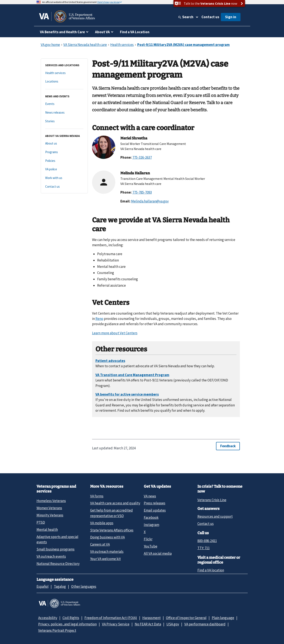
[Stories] (64, 121)
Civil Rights (71, 618)
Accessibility (48, 618)
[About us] (64, 144)
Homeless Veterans (51, 501)
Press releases (155, 503)
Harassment (152, 618)
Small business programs (56, 549)
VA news (150, 496)
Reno (99, 319)
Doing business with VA (107, 537)
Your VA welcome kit (105, 559)
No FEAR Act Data (148, 624)
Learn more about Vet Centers (115, 333)
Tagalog (60, 586)
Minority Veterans (50, 515)
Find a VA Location (135, 32)
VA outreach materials (107, 552)
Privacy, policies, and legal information (67, 624)
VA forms (97, 496)
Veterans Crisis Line (212, 500)
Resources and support (215, 516)
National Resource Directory (58, 564)
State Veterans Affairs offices (112, 530)
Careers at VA (100, 544)
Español (43, 586)
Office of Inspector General (186, 618)
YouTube (151, 546)
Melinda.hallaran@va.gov (150, 201)
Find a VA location (211, 570)
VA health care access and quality (115, 503)
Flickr (148, 539)
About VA (102, 32)
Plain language (223, 618)
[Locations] (64, 82)
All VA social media (158, 553)
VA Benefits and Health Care (62, 32)
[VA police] (64, 169)
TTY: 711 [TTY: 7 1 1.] (204, 548)
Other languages (84, 586)
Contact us (210, 17)
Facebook (151, 517)
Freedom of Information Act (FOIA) (111, 618)
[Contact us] (64, 187)
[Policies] (64, 161)
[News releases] (64, 113)
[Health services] (64, 73)
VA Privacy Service (116, 624)
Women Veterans (49, 508)
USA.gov (173, 624)
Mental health (47, 530)
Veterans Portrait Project (57, 630)
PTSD (41, 522)
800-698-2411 (207, 541)
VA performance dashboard (205, 624)
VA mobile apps (102, 523)
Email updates (155, 510)
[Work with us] (64, 178)
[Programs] (64, 152)
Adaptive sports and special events (57, 539)
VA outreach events (51, 556)
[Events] (64, 104)
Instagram (152, 525)
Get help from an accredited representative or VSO (111, 513)
